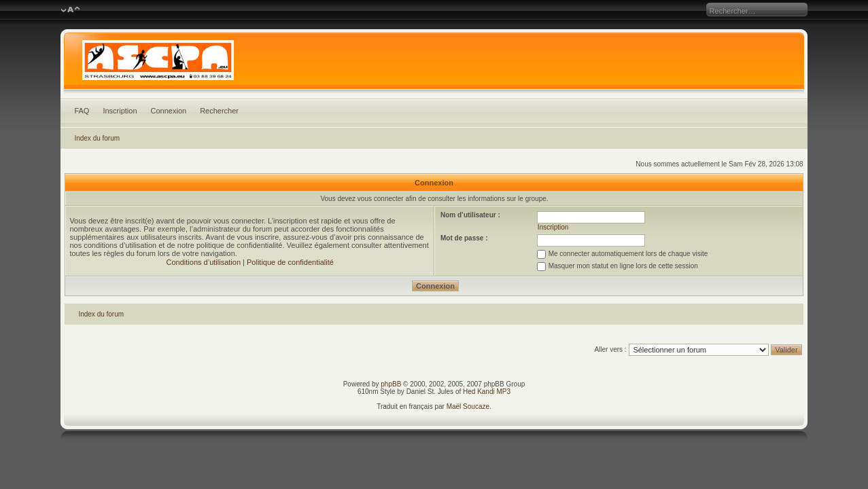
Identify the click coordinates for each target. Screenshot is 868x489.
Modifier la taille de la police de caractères (70, 10)
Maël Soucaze (468, 406)
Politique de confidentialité (290, 262)
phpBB (391, 384)
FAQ (82, 111)
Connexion (169, 111)
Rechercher (219, 111)
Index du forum (97, 138)
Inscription (120, 111)
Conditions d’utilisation (204, 262)
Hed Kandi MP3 (487, 392)
